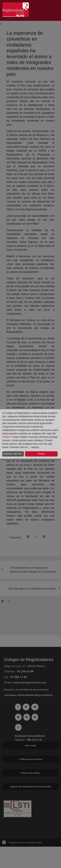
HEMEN (6, 437)
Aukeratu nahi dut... (13, 454)
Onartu (41, 454)
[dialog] (30, 434)
